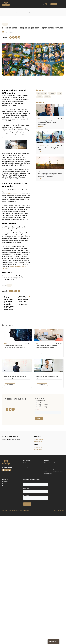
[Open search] (46, 4)
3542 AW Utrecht (38, 450)
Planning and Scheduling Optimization (53, 471)
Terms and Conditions (24, 511)
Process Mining (48, 473)
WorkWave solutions (12, 194)
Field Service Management (51, 469)
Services (39, 97)
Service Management (49, 467)
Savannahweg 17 (38, 447)
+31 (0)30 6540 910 (38, 439)
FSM (38, 169)
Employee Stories (42, 93)
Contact (54, 4)
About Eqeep (26, 467)
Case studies (5, 484)
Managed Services (42, 146)
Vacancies (5, 442)
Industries (52, 93)
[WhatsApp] (19, 37)
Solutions (47, 97)
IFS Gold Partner (14, 511)
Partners (25, 465)
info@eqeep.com (38, 442)
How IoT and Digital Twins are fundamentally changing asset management (46, 123)
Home (4, 12)
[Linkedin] (16, 37)
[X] (11, 37)
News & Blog (10, 12)
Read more (10, 354)
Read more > (41, 127)
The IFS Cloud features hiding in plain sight (50, 148)
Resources (5, 486)
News (5, 24)
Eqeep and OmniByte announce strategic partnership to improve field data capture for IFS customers (50, 173)
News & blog (5, 482)
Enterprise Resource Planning (51, 463)
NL (43, 4)
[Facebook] (13, 37)
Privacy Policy (5, 511)
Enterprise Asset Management (52, 465)
